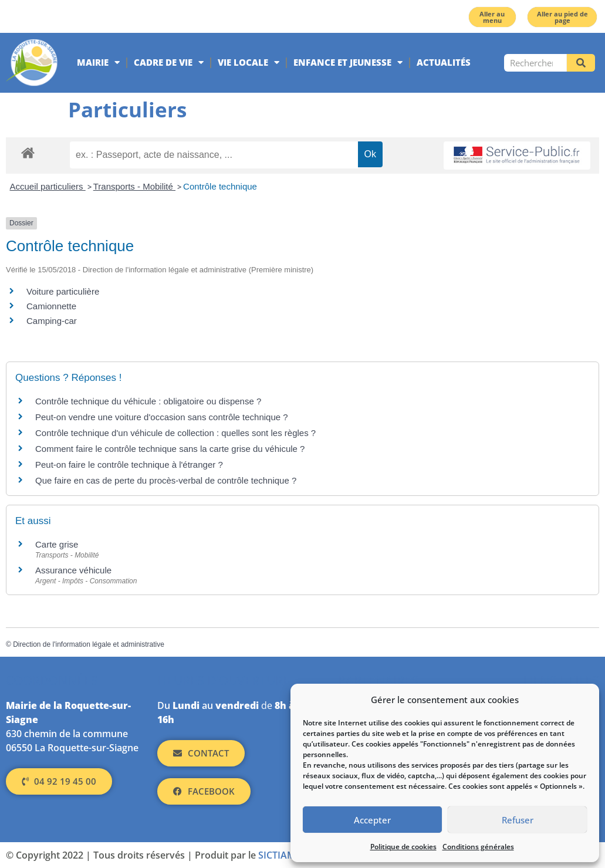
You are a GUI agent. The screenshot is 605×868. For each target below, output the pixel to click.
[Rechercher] (581, 63)
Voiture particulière (63, 291)
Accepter (372, 820)
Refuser (518, 820)
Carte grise (57, 544)
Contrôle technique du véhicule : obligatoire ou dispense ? (148, 401)
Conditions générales (478, 847)
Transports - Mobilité (134, 186)
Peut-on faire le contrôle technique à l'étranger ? (129, 465)
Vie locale (249, 63)
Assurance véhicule (73, 570)
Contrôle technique (220, 186)
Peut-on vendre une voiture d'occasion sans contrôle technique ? (162, 417)
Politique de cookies (403, 847)
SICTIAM (277, 855)
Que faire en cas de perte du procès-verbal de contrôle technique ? (166, 480)
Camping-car (52, 321)
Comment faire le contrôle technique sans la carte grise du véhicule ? (170, 449)
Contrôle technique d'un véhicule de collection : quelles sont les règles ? (175, 433)
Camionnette (51, 306)
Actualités (444, 62)
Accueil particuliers (48, 186)
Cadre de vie (169, 63)
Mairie (98, 63)
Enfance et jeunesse (348, 63)
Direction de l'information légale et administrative (89, 644)
